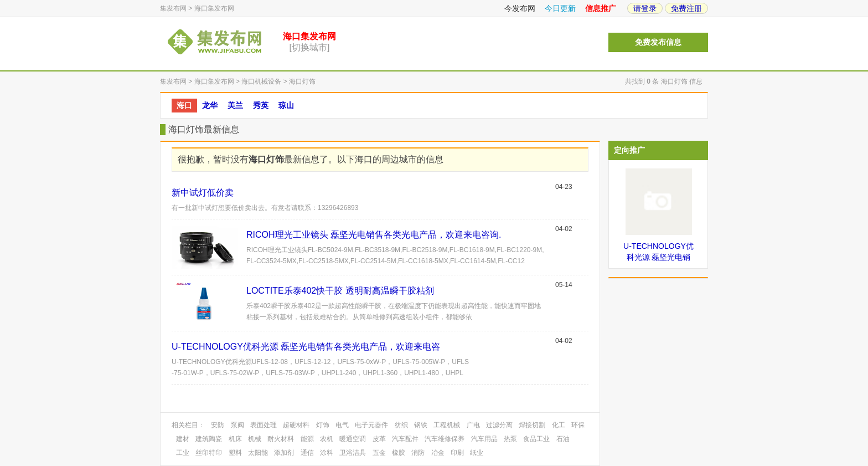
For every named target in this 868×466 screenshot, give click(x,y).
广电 (473, 425)
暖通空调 (353, 439)
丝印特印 (209, 453)
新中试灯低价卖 (203, 193)
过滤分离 (499, 425)
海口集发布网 (214, 8)
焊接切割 (532, 425)
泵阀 (237, 425)
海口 (184, 105)
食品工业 (536, 439)
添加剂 (284, 453)
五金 (379, 453)
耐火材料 (281, 439)
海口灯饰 (302, 81)
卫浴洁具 (353, 453)
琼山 (286, 105)
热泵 (510, 439)
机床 (235, 439)
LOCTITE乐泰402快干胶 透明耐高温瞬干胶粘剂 (340, 291)
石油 (563, 439)
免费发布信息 (658, 42)
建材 (183, 439)
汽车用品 (484, 439)
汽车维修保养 (445, 439)
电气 (342, 425)
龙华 (210, 105)
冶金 (438, 453)
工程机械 (447, 425)
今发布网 (520, 8)
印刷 (457, 453)
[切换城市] (310, 47)
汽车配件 (405, 439)
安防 (218, 425)
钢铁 (421, 425)
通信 (307, 453)
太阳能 (258, 453)
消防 (418, 453)
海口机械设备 (261, 81)
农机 (327, 439)
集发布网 (173, 8)
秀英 (261, 105)
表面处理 (263, 425)
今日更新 (560, 8)
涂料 (327, 453)
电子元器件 (371, 425)
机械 (255, 439)
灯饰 (323, 425)
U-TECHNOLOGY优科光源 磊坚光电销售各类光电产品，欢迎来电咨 (306, 347)
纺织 (401, 425)
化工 (559, 425)
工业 (183, 453)
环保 (578, 425)
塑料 (235, 453)
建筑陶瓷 (209, 439)
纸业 (477, 453)
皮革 (379, 439)
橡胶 (399, 453)
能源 (307, 439)
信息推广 (601, 8)
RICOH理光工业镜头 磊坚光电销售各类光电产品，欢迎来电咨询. (374, 235)
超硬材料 (296, 425)
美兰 (235, 105)
